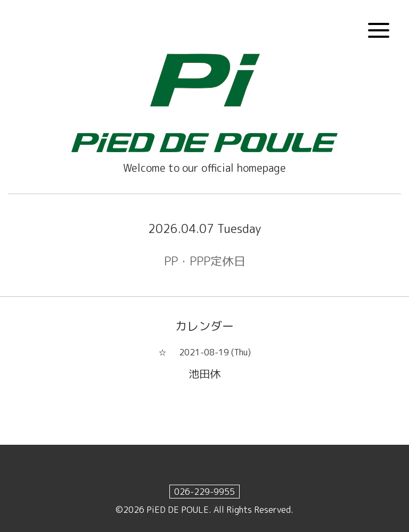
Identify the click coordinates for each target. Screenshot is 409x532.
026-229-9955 (204, 492)
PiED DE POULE (178, 510)
